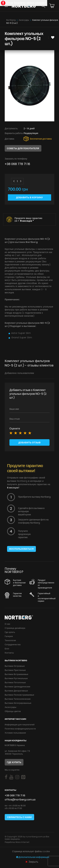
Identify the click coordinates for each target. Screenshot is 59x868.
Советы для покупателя (23, 148)
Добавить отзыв (29, 443)
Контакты (9, 653)
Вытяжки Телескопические (18, 699)
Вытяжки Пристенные (15, 670)
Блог (7, 649)
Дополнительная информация (33, 857)
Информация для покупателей (20, 725)
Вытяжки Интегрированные (18, 703)
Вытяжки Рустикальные (16, 678)
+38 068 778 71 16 (17, 164)
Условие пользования (15, 733)
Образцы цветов (13, 711)
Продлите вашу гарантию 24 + (28, 219)
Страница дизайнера (15, 628)
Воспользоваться (21, 549)
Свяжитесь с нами (19, 817)
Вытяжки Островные (15, 666)
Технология (10, 640)
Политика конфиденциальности (20, 729)
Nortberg (11, 20)
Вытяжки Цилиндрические (17, 687)
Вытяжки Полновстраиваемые (19, 695)
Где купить (10, 632)
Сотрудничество (13, 645)
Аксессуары (24, 20)
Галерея (9, 636)
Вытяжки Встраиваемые (17, 674)
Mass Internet (22, 842)
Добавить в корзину (29, 197)
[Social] (6, 777)
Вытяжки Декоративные (16, 691)
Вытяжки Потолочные (15, 682)
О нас (7, 624)
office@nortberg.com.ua (20, 800)
